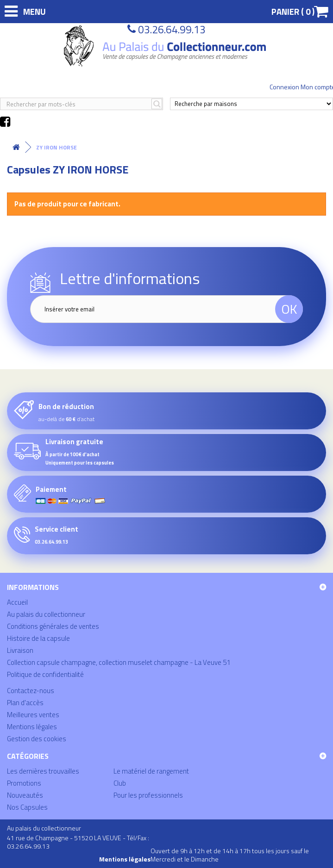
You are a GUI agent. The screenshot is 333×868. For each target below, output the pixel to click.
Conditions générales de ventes (53, 626)
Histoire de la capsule (38, 638)
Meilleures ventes (33, 715)
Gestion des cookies (37, 739)
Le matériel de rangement (151, 771)
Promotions (24, 783)
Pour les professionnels (148, 795)
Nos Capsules (27, 807)
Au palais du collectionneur (46, 614)
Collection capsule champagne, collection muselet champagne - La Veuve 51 (119, 662)
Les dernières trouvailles (43, 771)
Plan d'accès (25, 703)
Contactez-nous (31, 691)
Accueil (17, 602)
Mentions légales (32, 727)
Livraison (20, 650)
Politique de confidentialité (45, 674)
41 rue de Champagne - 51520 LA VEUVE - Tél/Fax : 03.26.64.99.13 (78, 842)
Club (120, 783)
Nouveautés (25, 795)
